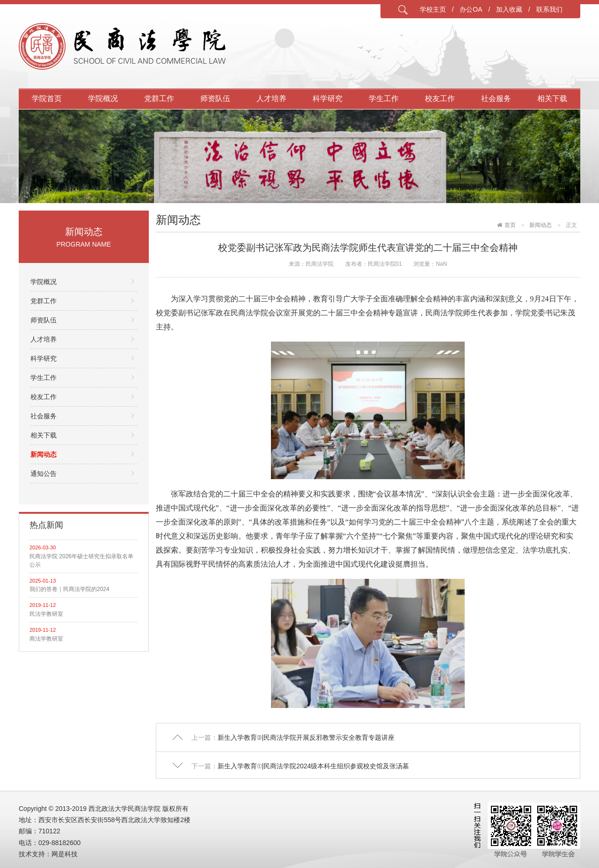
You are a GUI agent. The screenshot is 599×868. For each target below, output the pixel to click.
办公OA (471, 9)
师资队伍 (215, 98)
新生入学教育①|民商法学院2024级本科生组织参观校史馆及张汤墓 (314, 766)
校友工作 (440, 98)
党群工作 (159, 98)
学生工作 (384, 98)
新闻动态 (44, 454)
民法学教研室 (46, 614)
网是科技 (65, 854)
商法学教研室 (46, 639)
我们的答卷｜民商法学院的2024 (69, 589)
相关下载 (552, 98)
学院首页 (47, 98)
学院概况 (103, 98)
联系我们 (549, 9)
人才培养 (271, 98)
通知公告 (44, 474)
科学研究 (328, 98)
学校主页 (433, 9)
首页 (510, 225)
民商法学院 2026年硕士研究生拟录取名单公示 (81, 561)
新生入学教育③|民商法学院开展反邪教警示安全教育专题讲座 (306, 737)
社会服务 (496, 98)
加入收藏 (509, 9)
